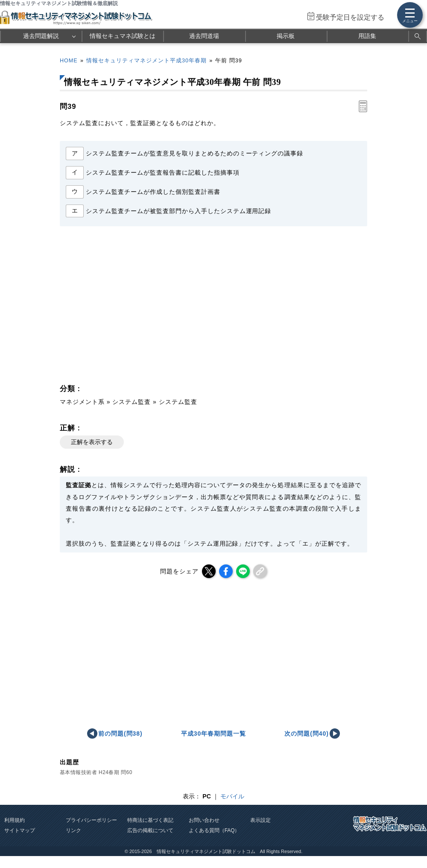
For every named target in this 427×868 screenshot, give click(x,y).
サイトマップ (20, 830)
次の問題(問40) (307, 734)
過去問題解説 (41, 36)
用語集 (367, 36)
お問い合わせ (204, 820)
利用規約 (15, 820)
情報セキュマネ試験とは (123, 36)
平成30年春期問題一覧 (213, 734)
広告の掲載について (150, 830)
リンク (73, 830)
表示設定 (260, 820)
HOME (69, 61)
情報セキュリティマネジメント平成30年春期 (146, 61)
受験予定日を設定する (350, 17)
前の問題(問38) (120, 734)
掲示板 (286, 36)
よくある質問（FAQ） (214, 830)
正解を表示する (92, 442)
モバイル (232, 796)
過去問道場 (204, 36)
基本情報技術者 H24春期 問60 (96, 772)
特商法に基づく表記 (150, 820)
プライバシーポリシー (91, 820)
